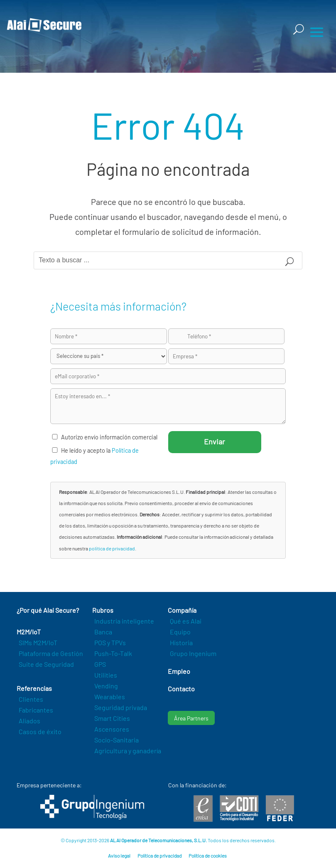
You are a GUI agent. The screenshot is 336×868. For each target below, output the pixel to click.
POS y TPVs (110, 642)
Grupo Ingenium (193, 653)
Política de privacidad (159, 856)
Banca (103, 632)
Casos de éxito (40, 731)
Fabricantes (36, 710)
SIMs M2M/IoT (38, 642)
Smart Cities (112, 718)
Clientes (31, 699)
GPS (100, 664)
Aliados (29, 721)
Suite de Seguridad (46, 664)
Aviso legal (119, 856)
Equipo (180, 632)
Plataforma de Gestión (51, 653)
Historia (181, 642)
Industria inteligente (124, 621)
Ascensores (112, 729)
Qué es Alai (186, 621)
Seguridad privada (121, 707)
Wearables (110, 697)
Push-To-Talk (113, 653)
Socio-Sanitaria (116, 740)
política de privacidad (112, 548)
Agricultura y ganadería (128, 751)
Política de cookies (208, 856)
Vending (106, 686)
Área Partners (191, 718)
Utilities (106, 675)
